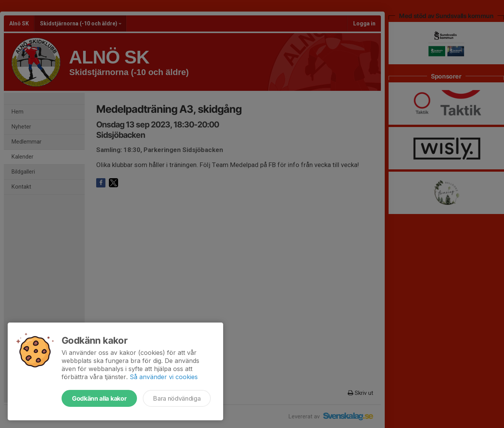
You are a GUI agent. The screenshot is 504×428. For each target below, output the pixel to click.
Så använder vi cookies (164, 377)
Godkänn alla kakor (99, 398)
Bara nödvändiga (177, 398)
